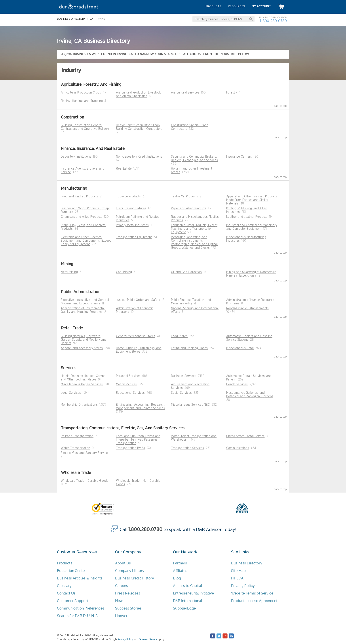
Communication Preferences (81, 608)
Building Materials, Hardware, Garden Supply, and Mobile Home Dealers (84, 340)
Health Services (237, 384)
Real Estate (124, 169)
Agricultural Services (185, 93)
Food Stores (179, 336)
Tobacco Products (128, 197)
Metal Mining (69, 272)
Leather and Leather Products (247, 217)
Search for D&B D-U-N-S (77, 616)
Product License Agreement (254, 601)
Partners (180, 563)
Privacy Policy (243, 586)
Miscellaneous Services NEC (190, 405)
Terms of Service (148, 639)
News (120, 601)
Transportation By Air (131, 448)
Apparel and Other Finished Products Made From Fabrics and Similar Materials (252, 200)
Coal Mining (124, 272)
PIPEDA (237, 578)
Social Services (181, 393)
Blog (177, 578)
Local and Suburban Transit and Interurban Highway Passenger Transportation (138, 440)
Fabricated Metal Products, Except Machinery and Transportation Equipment (194, 229)
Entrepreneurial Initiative (193, 593)
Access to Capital (188, 586)
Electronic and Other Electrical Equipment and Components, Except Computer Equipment (86, 241)
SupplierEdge (184, 608)
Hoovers (122, 616)
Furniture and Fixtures (131, 208)
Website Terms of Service (252, 593)
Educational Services (130, 393)
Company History (130, 571)
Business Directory (247, 563)
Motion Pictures (126, 384)
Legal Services (71, 393)
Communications (238, 448)
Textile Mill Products (184, 197)
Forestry (232, 93)
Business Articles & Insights (80, 578)
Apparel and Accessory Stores (82, 348)
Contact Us (66, 593)
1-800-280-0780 (273, 21)
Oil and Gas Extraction (186, 272)
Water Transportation (75, 448)
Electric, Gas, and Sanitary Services (85, 453)
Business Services (184, 376)
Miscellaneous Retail (240, 348)
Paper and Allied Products (189, 208)
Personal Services (128, 376)
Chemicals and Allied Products (82, 217)
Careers (122, 586)
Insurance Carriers (239, 157)
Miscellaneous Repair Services (82, 384)
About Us (123, 563)
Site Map (238, 571)
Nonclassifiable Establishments (247, 308)
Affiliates (180, 571)
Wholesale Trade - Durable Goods (85, 481)
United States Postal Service (245, 436)
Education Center (71, 571)
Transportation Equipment (134, 237)
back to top (280, 106)
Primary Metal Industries (132, 225)
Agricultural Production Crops (81, 93)
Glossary (64, 586)
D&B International (188, 601)
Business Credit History (135, 578)
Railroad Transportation (77, 436)
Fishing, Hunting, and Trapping (82, 101)
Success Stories (128, 608)
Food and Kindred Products (79, 197)
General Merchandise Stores (136, 336)
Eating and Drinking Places (189, 348)
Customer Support (73, 601)
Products (65, 563)
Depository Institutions (76, 157)
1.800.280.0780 (145, 530)
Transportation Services (187, 448)
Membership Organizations (79, 405)
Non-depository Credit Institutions (139, 157)
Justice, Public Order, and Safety (138, 300)
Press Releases (128, 593)
